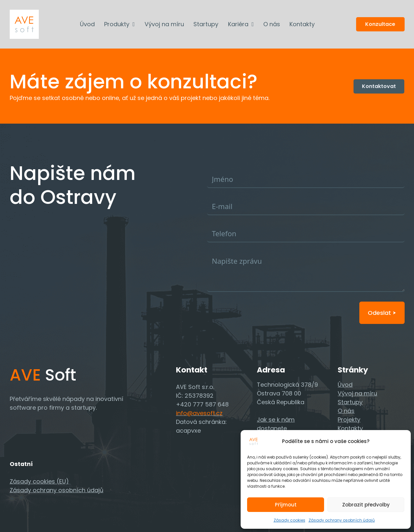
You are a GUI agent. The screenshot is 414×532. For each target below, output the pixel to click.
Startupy (206, 24)
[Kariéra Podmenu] (253, 24)
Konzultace (380, 24)
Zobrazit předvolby (366, 505)
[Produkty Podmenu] (134, 24)
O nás (272, 24)
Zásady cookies (289, 520)
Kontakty (302, 24)
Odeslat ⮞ (382, 313)
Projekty (349, 420)
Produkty (117, 24)
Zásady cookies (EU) (39, 481)
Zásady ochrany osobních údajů (342, 520)
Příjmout (286, 505)
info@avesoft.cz (199, 413)
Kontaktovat (379, 86)
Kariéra (238, 24)
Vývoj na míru (164, 24)
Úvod (87, 24)
